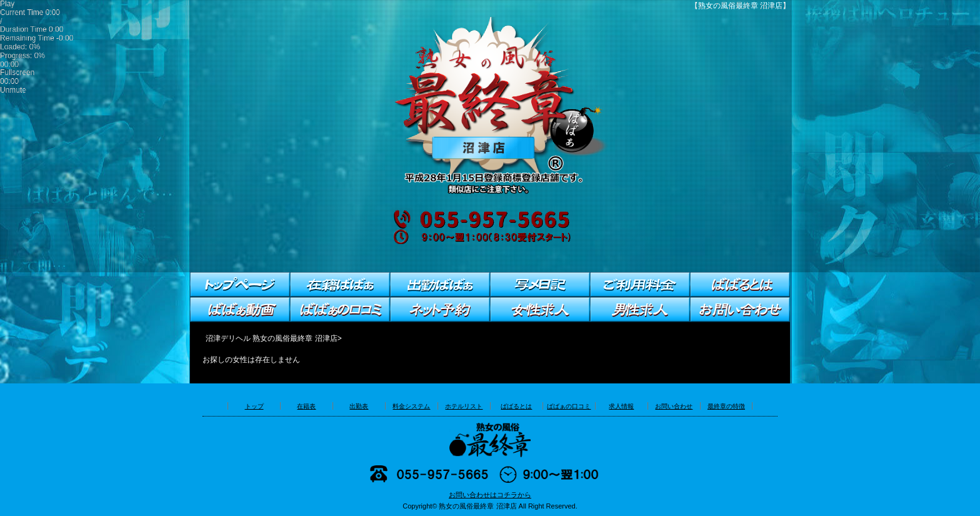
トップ (254, 406)
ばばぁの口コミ (569, 406)
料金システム (411, 406)
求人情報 (621, 406)
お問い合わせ (674, 406)
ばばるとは (516, 406)
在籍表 (306, 406)
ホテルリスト (464, 406)
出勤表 (359, 406)
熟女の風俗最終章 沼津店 (477, 506)
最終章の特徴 (726, 406)
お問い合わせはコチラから (490, 495)
